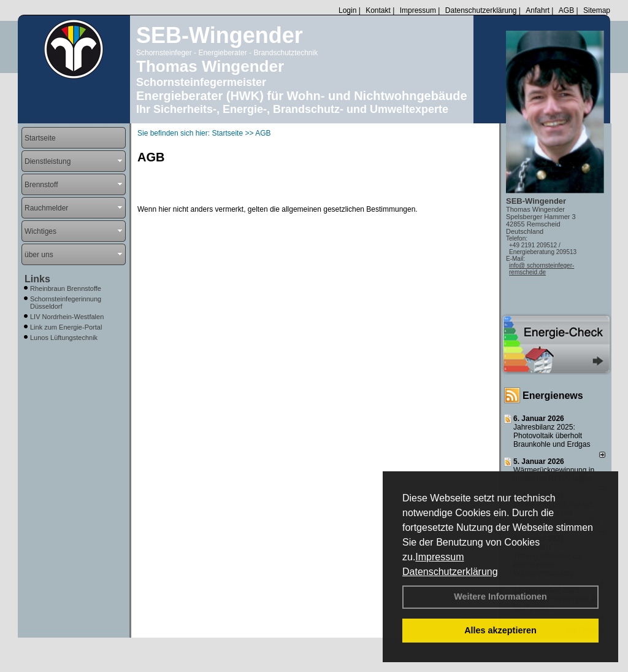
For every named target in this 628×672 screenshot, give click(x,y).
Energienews (553, 396)
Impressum (439, 557)
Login (347, 10)
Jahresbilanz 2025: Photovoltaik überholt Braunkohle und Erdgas (552, 436)
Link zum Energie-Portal (66, 327)
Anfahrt (538, 10)
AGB (566, 10)
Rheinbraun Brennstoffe (66, 288)
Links (37, 279)
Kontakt (378, 10)
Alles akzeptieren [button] (500, 630)
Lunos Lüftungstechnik (64, 338)
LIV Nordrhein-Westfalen (67, 317)
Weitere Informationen (500, 597)
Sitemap (597, 10)
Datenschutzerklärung (450, 572)
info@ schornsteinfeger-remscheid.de (542, 269)
